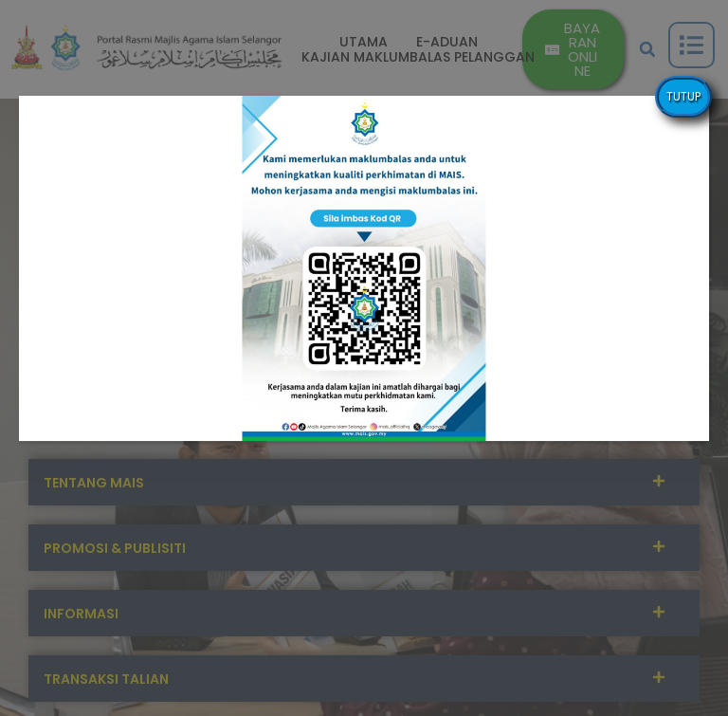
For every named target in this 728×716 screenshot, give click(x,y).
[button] (364, 268)
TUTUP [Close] (683, 96)
